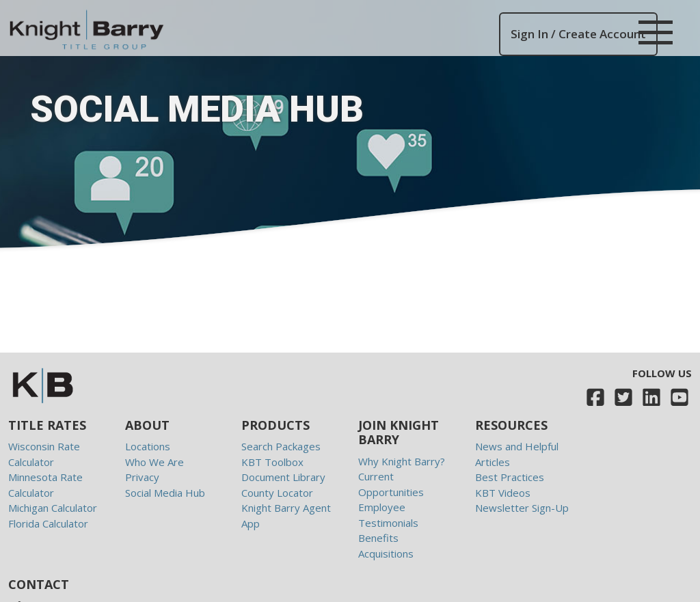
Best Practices (510, 477)
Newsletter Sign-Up (522, 508)
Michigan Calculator (53, 508)
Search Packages (281, 446)
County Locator (277, 493)
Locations (148, 446)
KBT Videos (503, 493)
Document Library (283, 477)
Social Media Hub (165, 493)
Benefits (378, 538)
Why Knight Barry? (402, 461)
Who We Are (154, 462)
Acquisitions (386, 553)
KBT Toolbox (272, 462)
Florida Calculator (48, 523)
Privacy (142, 477)
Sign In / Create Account (578, 34)
